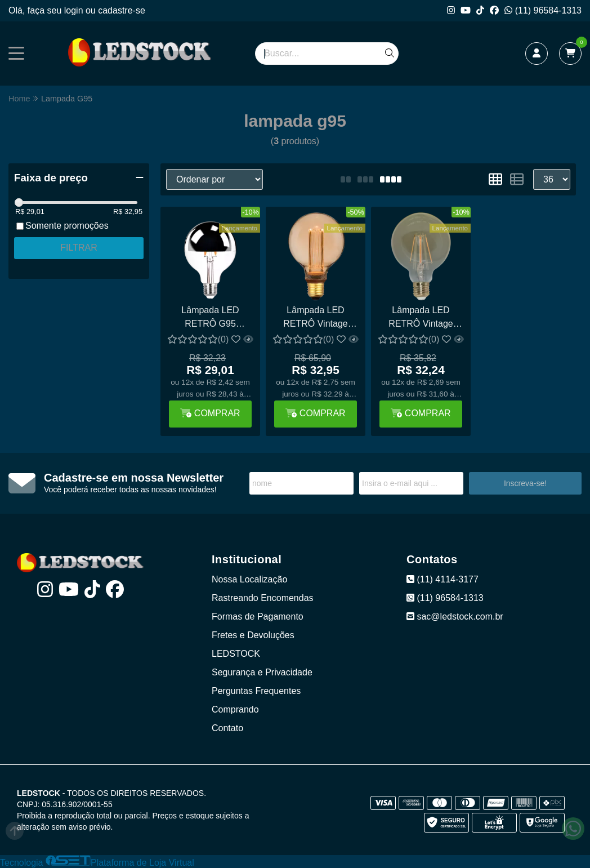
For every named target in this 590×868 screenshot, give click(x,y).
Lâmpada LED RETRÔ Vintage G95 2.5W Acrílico (315, 319)
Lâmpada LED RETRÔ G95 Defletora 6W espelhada (210, 319)
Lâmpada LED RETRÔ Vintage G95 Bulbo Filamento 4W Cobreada (421, 319)
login (75, 10)
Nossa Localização (249, 579)
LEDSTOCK (236, 654)
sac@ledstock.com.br (455, 616)
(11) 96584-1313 (543, 10)
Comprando (235, 709)
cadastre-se (122, 10)
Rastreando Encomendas (263, 598)
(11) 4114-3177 (442, 579)
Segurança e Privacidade (262, 672)
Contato (227, 728)
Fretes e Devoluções (253, 635)
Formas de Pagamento (258, 616)
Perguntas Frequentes (256, 691)
